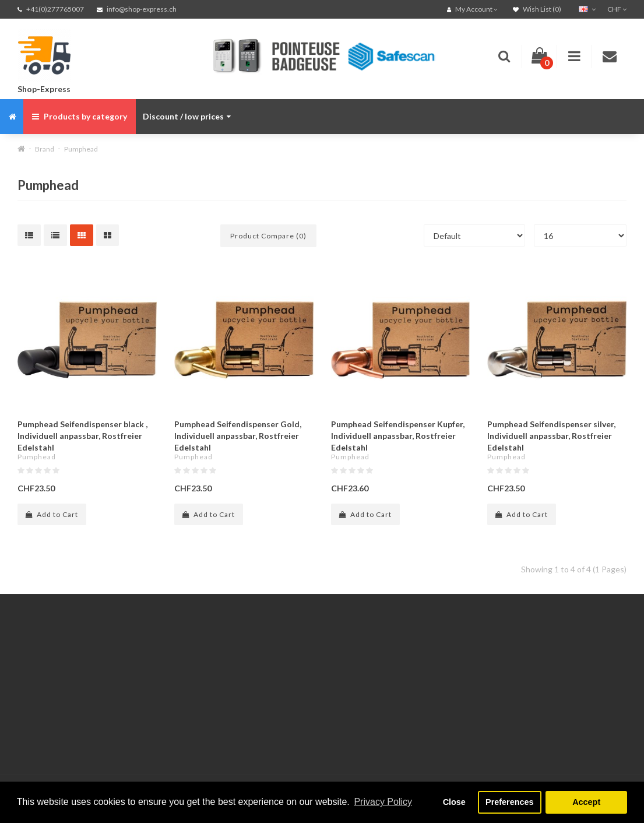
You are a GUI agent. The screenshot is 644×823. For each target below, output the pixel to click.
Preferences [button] (509, 802)
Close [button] (454, 802)
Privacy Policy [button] (383, 802)
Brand (45, 149)
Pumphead (81, 149)
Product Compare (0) (268, 236)
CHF (617, 9)
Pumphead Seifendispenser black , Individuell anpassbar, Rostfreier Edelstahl (82, 436)
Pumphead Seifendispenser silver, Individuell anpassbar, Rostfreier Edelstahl (551, 436)
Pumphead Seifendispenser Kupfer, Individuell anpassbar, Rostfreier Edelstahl (398, 436)
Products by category (80, 116)
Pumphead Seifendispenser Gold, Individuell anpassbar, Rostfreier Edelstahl (238, 436)
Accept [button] (586, 802)
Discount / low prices (187, 116)
